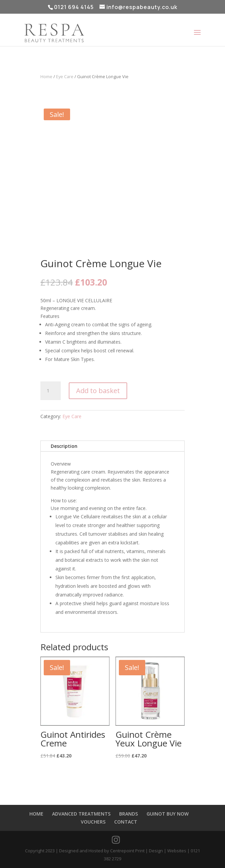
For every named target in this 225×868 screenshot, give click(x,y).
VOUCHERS (93, 822)
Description (64, 446)
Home (46, 76)
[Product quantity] (50, 391)
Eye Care (65, 76)
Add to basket (98, 391)
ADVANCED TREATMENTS (81, 814)
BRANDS (129, 814)
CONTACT (126, 822)
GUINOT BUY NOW (168, 814)
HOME (36, 814)
